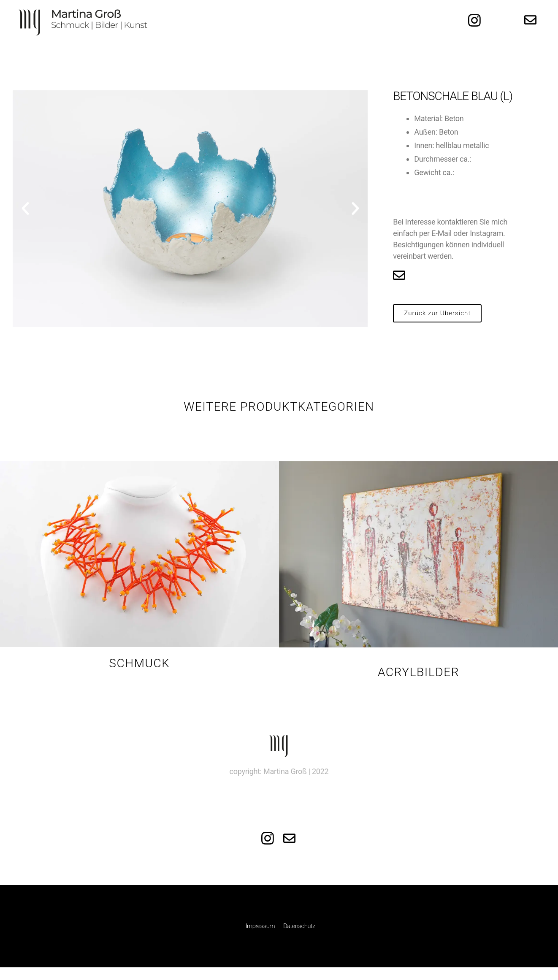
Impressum (260, 926)
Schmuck (139, 663)
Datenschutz (299, 926)
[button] (437, 313)
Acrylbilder (418, 672)
